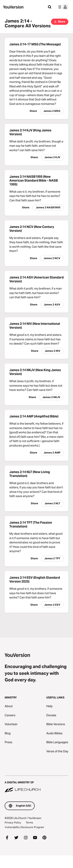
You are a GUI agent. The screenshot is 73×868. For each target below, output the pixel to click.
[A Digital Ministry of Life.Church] (36, 784)
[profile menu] (62, 7)
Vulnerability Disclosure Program (24, 827)
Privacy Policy (13, 822)
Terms (29, 822)
